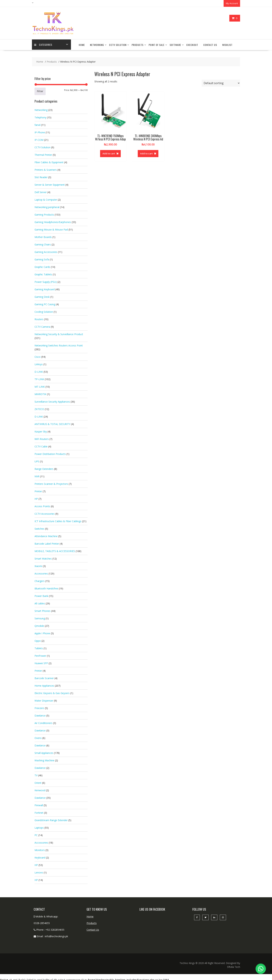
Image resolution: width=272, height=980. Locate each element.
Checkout (192, 43)
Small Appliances (44, 751)
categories (44, 43)
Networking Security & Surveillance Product (59, 332)
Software (175, 43)
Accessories (41, 572)
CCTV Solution (118, 43)
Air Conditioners (43, 721)
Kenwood (40, 789)
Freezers (39, 706)
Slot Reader (41, 175)
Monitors (40, 848)
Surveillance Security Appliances (52, 400)
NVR (37, 475)
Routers (39, 317)
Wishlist (227, 43)
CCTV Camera (42, 325)
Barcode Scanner (44, 676)
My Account (232, 3)
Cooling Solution (44, 310)
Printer (38, 490)
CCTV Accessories (45, 512)
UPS (37, 460)
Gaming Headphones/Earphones (53, 220)
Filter (40, 89)
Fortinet (39, 811)
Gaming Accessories (46, 250)
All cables (40, 602)
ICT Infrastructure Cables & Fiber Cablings (58, 519)
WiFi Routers (42, 437)
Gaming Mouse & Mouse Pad (51, 228)
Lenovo (39, 871)
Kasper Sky (41, 430)
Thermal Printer (43, 153)
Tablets (39, 647)
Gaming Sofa (42, 258)
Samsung (40, 617)
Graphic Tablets (43, 273)
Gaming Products (44, 213)
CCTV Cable (41, 445)
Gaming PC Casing (45, 303)
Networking (97, 43)
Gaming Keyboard (45, 288)
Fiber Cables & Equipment (49, 161)
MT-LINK (40, 385)
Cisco (38, 355)
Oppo (38, 639)
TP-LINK (39, 377)
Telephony (40, 116)
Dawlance (40, 714)
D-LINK (39, 370)
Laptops (39, 826)
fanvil (37, 123)
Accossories (41, 841)
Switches (39, 527)
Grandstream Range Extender (51, 818)
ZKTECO (39, 407)
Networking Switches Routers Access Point (59, 344)
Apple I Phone (42, 632)
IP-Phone (40, 131)
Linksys (39, 363)
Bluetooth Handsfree (46, 587)
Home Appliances (44, 684)
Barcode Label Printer (47, 542)
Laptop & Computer (46, 198)
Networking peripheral (47, 205)
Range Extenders (44, 467)
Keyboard (40, 856)
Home (82, 43)
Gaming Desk (42, 295)
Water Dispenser (44, 699)
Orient (38, 781)
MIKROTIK (40, 392)
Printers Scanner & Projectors (51, 482)
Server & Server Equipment (50, 183)
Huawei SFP (41, 661)
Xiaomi (38, 564)
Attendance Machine (46, 534)
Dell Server (41, 190)
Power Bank (41, 594)
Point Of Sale (157, 43)
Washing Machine (44, 759)
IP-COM (39, 138)
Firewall (39, 803)
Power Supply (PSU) (46, 280)
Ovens (38, 736)
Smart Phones (42, 609)
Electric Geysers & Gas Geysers (52, 691)
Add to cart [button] (109, 152)
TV (36, 774)
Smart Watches (43, 557)
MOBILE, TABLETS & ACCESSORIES (55, 549)
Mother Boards (43, 235)
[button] (260, 968)
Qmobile (39, 624)
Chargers (40, 579)
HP (36, 497)
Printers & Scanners (46, 168)
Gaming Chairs (43, 243)
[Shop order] (221, 81)
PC (36, 833)
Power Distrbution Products (50, 452)
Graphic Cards (42, 265)
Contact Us (210, 43)
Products (138, 43)
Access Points (42, 505)
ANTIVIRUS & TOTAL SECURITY (52, 422)
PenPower (40, 654)
